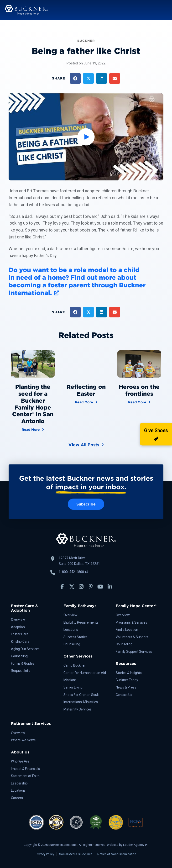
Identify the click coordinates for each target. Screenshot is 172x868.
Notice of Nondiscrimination (117, 854)
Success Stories (76, 637)
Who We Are (20, 761)
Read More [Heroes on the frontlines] (139, 402)
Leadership (19, 783)
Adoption (18, 627)
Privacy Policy (45, 854)
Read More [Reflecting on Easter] (86, 402)
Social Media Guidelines (76, 854)
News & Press (126, 687)
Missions (70, 680)
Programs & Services (131, 622)
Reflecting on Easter (86, 390)
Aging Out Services (25, 649)
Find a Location (127, 630)
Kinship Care (20, 642)
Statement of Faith (25, 776)
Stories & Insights (129, 673)
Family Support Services (134, 652)
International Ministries (81, 702)
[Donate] (156, 434)
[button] (162, 10)
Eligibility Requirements (81, 622)
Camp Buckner (75, 665)
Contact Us (124, 695)
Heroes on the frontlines (139, 390)
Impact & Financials (25, 769)
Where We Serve (23, 740)
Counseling (19, 656)
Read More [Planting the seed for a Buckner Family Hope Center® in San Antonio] (33, 429)
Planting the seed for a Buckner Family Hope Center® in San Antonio (33, 404)
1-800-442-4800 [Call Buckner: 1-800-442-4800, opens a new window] (73, 572)
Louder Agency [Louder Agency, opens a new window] (135, 845)
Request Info (21, 671)
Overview (18, 620)
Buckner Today (127, 680)
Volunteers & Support (132, 637)
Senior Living (73, 687)
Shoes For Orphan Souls (81, 695)
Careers (17, 798)
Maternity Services (78, 709)
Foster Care (20, 634)
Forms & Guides (23, 663)
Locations (71, 630)
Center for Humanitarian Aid (85, 673)
